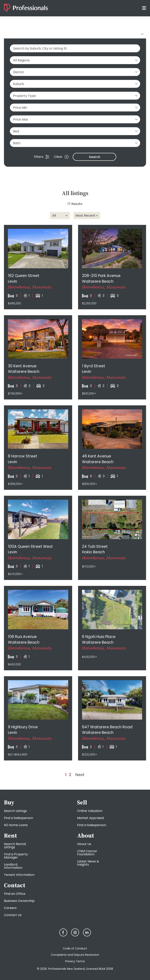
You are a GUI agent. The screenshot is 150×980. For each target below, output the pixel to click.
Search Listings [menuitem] (15, 811)
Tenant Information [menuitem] (19, 875)
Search (95, 157)
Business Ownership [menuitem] (19, 901)
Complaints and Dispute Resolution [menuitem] (75, 955)
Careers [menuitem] (10, 908)
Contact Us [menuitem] (13, 915)
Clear (61, 157)
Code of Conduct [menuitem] (75, 948)
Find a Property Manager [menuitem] (16, 856)
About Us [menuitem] (84, 844)
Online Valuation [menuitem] (90, 811)
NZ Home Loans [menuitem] (16, 825)
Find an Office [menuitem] (15, 894)
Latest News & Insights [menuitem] (88, 863)
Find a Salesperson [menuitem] (18, 818)
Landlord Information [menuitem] (13, 866)
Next (80, 775)
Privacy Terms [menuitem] (75, 961)
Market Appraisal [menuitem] (91, 818)
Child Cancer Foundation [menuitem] (87, 853)
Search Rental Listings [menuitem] (15, 846)
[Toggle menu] (144, 8)
